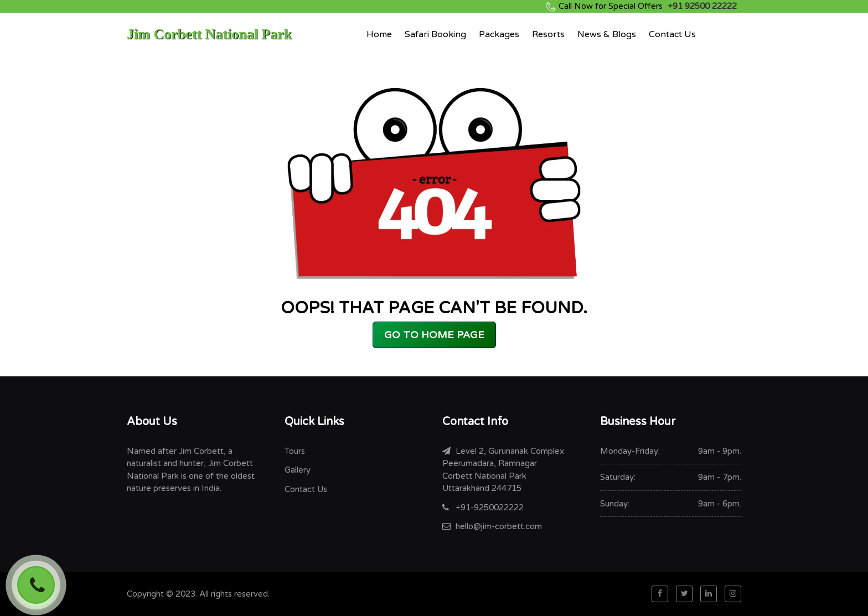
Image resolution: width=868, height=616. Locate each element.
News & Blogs (607, 34)
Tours (295, 451)
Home (379, 34)
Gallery (298, 470)
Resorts (548, 34)
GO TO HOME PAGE (434, 335)
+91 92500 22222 (648, 6)
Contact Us (672, 34)
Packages (499, 34)
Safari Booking (435, 34)
